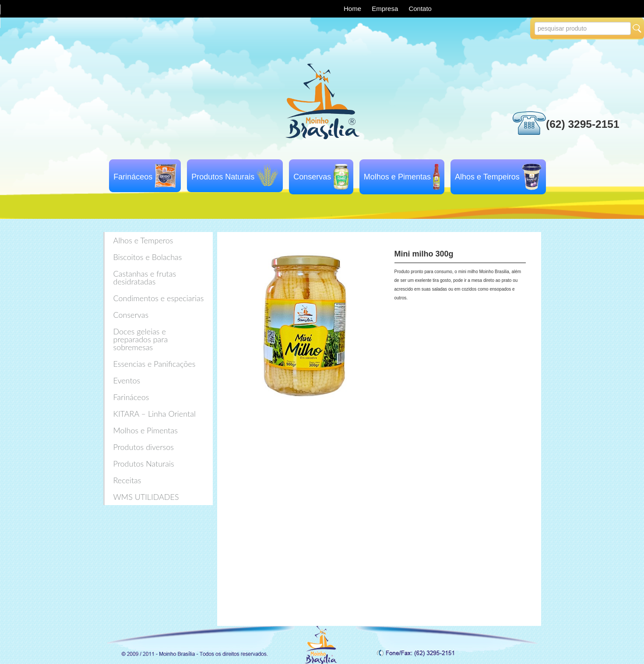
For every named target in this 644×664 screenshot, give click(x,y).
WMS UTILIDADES (146, 497)
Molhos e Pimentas (397, 177)
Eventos (127, 380)
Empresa (386, 9)
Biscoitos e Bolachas (148, 257)
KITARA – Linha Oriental (155, 414)
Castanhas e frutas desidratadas (145, 278)
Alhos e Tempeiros (487, 177)
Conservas (312, 177)
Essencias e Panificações (155, 364)
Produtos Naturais (223, 177)
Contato (420, 9)
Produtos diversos (144, 447)
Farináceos (133, 177)
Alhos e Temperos (143, 240)
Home (353, 9)
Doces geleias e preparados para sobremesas (141, 339)
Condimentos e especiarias (159, 298)
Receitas (127, 480)
